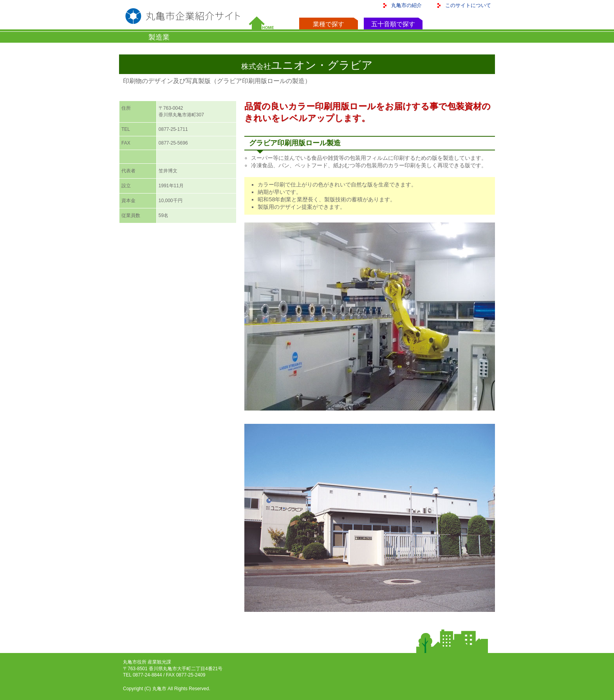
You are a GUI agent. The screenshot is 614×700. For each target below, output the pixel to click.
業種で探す (329, 24)
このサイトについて (468, 5)
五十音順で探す (393, 24)
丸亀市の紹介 (406, 5)
